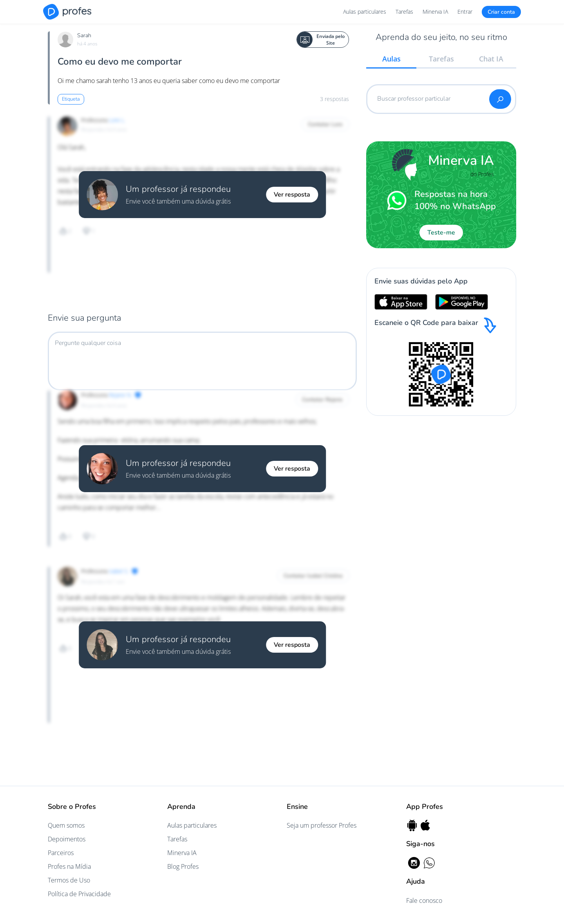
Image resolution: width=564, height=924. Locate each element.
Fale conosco (424, 901)
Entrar (465, 12)
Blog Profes (183, 866)
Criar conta (501, 12)
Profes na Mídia (69, 866)
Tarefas (404, 12)
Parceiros (61, 853)
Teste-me (441, 233)
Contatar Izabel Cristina (313, 576)
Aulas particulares (365, 12)
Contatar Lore (325, 124)
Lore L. (117, 120)
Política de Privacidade (79, 894)
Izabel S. (119, 571)
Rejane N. (120, 395)
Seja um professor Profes (322, 825)
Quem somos (66, 825)
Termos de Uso (69, 880)
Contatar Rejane (322, 400)
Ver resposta (292, 195)
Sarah (84, 35)
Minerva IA (435, 12)
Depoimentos (67, 839)
